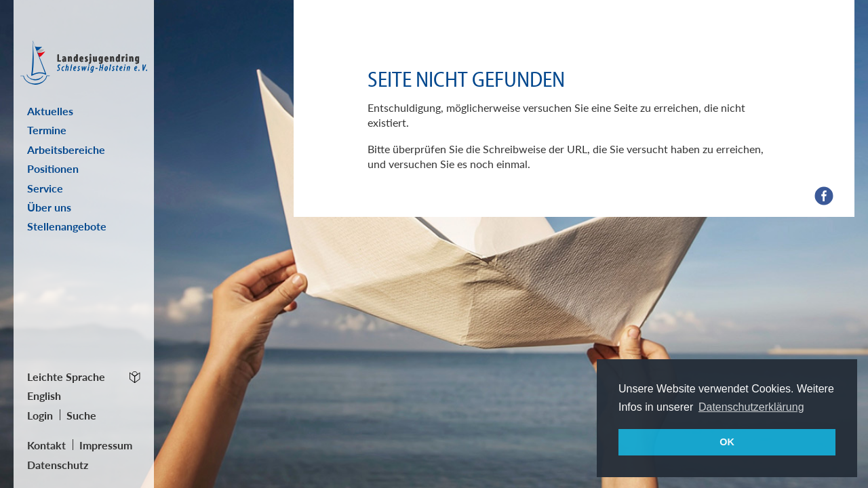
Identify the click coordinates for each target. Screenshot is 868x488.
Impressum (106, 445)
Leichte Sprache (66, 377)
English (44, 395)
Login (40, 415)
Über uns (49, 207)
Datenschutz (58, 465)
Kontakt (46, 445)
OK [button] (727, 442)
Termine (47, 130)
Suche (81, 415)
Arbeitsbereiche (66, 149)
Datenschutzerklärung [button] (751, 407)
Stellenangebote (67, 226)
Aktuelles (50, 111)
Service (45, 188)
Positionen (53, 168)
